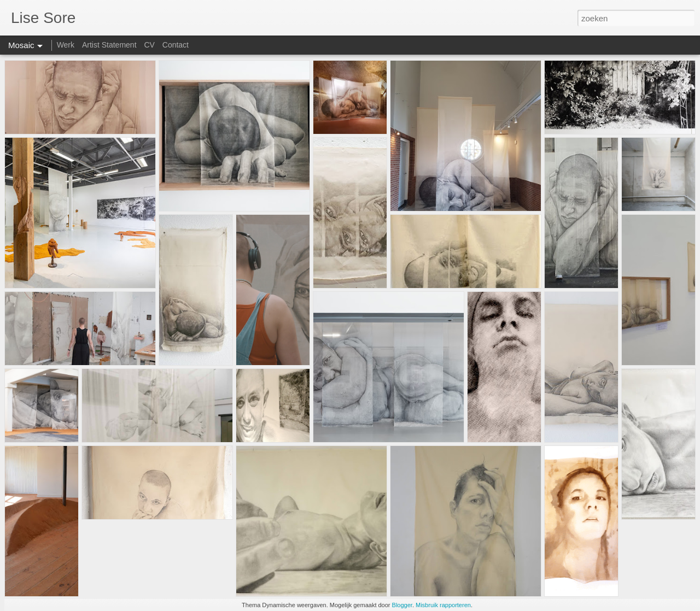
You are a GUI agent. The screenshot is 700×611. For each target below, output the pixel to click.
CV (149, 45)
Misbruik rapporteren (443, 605)
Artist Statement (109, 45)
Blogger (402, 605)
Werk (66, 45)
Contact (176, 45)
